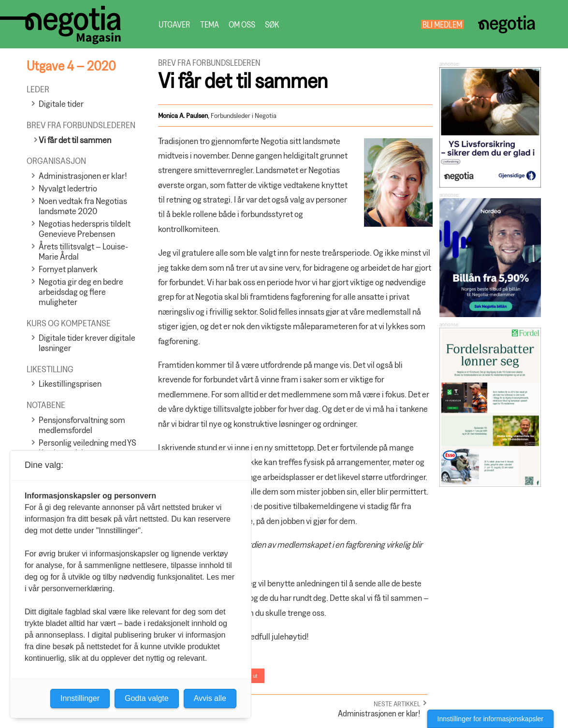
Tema (210, 24)
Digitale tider (61, 104)
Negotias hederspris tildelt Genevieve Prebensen (85, 229)
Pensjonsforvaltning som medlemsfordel (82, 425)
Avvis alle (210, 698)
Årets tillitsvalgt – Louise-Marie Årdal (83, 251)
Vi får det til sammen (75, 140)
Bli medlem (442, 24)
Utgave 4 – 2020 (71, 66)
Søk (272, 24)
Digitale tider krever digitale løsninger (87, 343)
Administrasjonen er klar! (83, 176)
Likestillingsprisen (70, 384)
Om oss (242, 24)
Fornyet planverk (68, 269)
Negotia (507, 24)
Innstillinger (80, 698)
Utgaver (175, 24)
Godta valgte (147, 698)
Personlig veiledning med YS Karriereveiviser (87, 448)
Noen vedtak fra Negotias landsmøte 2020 (83, 206)
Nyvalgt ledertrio (68, 188)
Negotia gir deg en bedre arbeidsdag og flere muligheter (81, 292)
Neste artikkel (397, 704)
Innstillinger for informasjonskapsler (490, 719)
